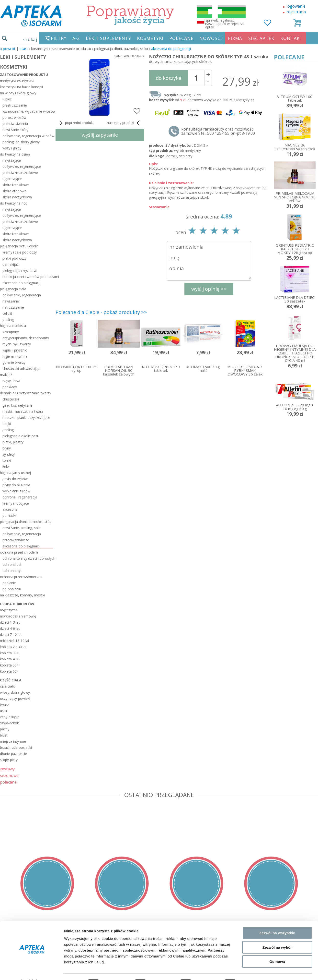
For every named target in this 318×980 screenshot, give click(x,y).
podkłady (10, 387)
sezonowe (9, 775)
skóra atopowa (14, 191)
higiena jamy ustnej (15, 473)
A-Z (76, 38)
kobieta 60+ (9, 671)
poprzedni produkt (76, 123)
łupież (7, 99)
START (24, 48)
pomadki (9, 515)
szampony (11, 332)
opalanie (9, 583)
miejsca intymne (13, 741)
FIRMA (235, 38)
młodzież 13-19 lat (15, 641)
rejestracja (296, 12)
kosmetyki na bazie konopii (21, 87)
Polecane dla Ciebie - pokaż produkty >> (101, 312)
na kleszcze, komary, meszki (23, 595)
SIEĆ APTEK (261, 38)
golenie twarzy (14, 362)
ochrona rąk (12, 571)
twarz (4, 705)
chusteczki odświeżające (22, 369)
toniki (7, 460)
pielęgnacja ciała (13, 289)
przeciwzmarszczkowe (20, 173)
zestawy (7, 769)
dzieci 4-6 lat (10, 628)
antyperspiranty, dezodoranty (26, 338)
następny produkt (124, 123)
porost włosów (14, 117)
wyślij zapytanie (100, 135)
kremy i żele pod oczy (20, 252)
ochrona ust (12, 564)
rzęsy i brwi (11, 381)
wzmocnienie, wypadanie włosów (28, 111)
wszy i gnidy (12, 148)
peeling (8, 320)
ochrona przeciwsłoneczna (21, 577)
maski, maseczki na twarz (23, 411)
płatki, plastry (13, 442)
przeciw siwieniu (15, 124)
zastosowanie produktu (24, 75)
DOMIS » (201, 145)
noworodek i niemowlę (18, 616)
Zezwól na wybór (277, 935)
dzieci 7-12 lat (11, 635)
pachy (5, 729)
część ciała (11, 680)
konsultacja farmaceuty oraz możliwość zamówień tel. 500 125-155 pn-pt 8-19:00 (218, 131)
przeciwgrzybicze (16, 540)
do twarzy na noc (14, 203)
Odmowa (277, 949)
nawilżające (12, 160)
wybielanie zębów (16, 491)
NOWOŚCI (211, 38)
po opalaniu (12, 589)
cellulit (7, 313)
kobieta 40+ (9, 659)
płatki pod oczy (14, 258)
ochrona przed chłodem (19, 552)
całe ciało (8, 686)
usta (3, 711)
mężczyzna (9, 610)
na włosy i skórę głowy (18, 93)
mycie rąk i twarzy (17, 344)
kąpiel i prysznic (15, 350)
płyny (7, 448)
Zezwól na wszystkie (277, 920)
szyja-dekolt (10, 723)
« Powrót (8, 48)
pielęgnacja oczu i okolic (19, 246)
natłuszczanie (13, 307)
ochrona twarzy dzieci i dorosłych (28, 558)
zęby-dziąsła (10, 717)
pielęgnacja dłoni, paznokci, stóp (26, 522)
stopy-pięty (9, 760)
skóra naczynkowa (17, 197)
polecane (8, 782)
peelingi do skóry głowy (21, 142)
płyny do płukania (16, 485)
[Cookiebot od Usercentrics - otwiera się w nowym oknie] (32, 970)
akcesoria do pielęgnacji (171, 48)
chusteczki (11, 399)
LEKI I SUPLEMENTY (108, 38)
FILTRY (59, 38)
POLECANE (181, 38)
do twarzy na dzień (15, 154)
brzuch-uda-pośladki (16, 747)
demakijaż (11, 264)
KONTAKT (292, 38)
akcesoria (10, 509)
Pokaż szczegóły (261, 970)
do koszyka (169, 78)
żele (6, 466)
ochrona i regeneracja (20, 497)
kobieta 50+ (9, 665)
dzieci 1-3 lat (10, 622)
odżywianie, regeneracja (22, 295)
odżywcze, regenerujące (22, 166)
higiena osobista (13, 326)
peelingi (8, 430)
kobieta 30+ (9, 653)
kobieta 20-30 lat (13, 647)
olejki (7, 424)
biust (4, 735)
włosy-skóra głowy (15, 692)
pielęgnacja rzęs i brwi (20, 271)
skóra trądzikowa (16, 185)
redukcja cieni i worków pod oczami (28, 277)
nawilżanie (11, 301)
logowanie (296, 6)
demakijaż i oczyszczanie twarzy (26, 393)
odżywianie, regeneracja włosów (28, 136)
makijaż (6, 375)
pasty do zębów (15, 479)
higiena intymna (15, 356)
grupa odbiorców (17, 604)
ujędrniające (12, 179)
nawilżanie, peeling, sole (22, 528)
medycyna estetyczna (17, 81)
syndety (9, 454)
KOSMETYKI (150, 38)
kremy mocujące (16, 503)
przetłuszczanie (15, 105)
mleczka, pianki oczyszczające (26, 417)
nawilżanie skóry (15, 130)
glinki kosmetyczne (17, 405)
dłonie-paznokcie (13, 754)
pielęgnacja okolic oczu (21, 436)
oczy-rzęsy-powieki (15, 698)
